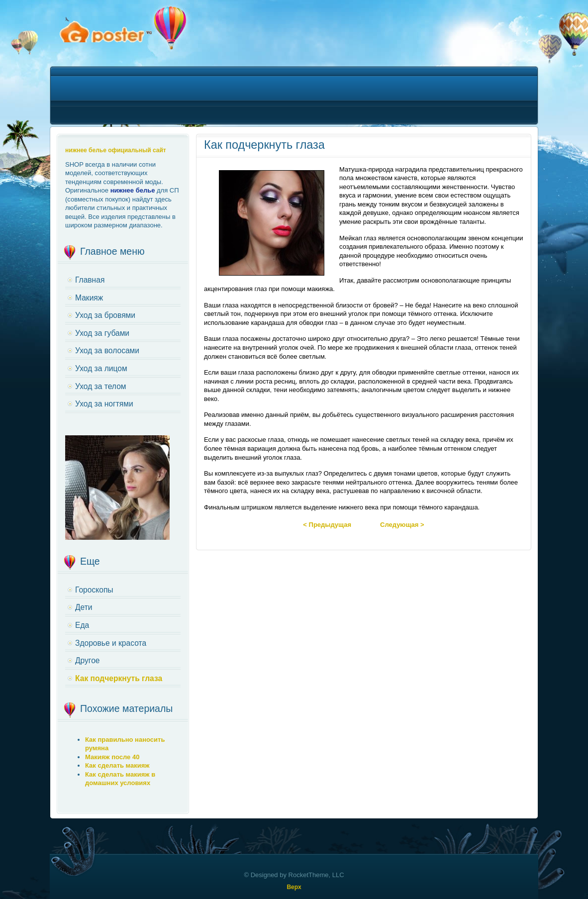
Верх (294, 887)
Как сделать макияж (117, 765)
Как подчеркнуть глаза (264, 145)
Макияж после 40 (112, 757)
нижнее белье (133, 190)
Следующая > (402, 525)
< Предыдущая (327, 525)
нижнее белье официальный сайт (116, 150)
